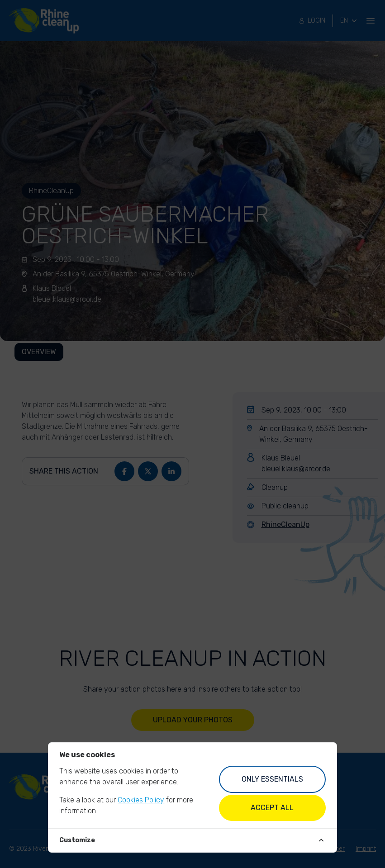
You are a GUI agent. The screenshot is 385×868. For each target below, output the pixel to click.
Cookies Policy (141, 800)
